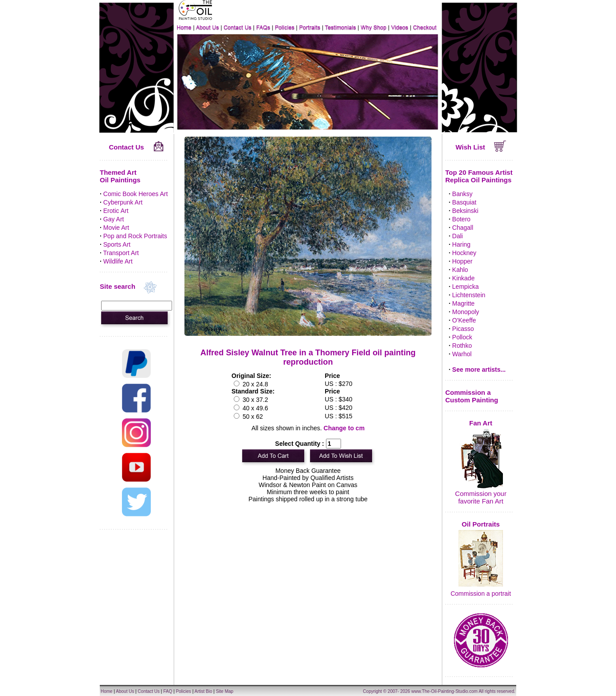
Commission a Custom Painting (472, 396)
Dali (458, 236)
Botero (461, 219)
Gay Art (114, 219)
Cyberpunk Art (123, 202)
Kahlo (460, 270)
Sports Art (117, 244)
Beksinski (465, 211)
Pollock (462, 337)
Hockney (464, 253)
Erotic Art (116, 211)
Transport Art (121, 253)
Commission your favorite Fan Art (481, 497)
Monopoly (466, 312)
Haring (461, 244)
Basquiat (464, 202)
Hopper (463, 261)
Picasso (463, 329)
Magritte (464, 303)
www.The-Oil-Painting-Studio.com (444, 691)
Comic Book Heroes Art (136, 194)
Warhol (462, 354)
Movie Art (116, 228)
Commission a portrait (481, 594)
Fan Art (481, 423)
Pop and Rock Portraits (135, 236)
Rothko (462, 346)
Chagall (463, 228)
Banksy (463, 194)
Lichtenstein (469, 295)
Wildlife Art (118, 261)
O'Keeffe (464, 320)
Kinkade (464, 278)
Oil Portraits (481, 524)
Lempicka (466, 287)
